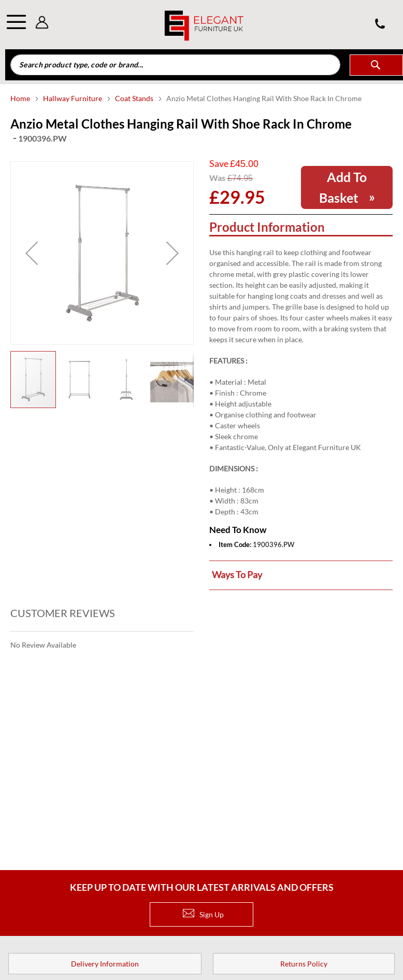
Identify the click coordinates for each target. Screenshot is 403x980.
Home (21, 98)
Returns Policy (304, 964)
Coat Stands (135, 98)
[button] (32, 253)
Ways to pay (237, 575)
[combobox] (175, 65)
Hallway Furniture (73, 98)
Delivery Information (105, 964)
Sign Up (203, 914)
